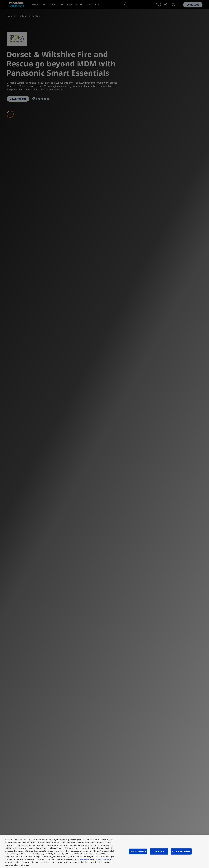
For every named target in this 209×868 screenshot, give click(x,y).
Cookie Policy (85, 859)
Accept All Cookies (181, 851)
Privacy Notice (102, 859)
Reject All (159, 851)
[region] (105, 852)
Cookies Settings (138, 851)
